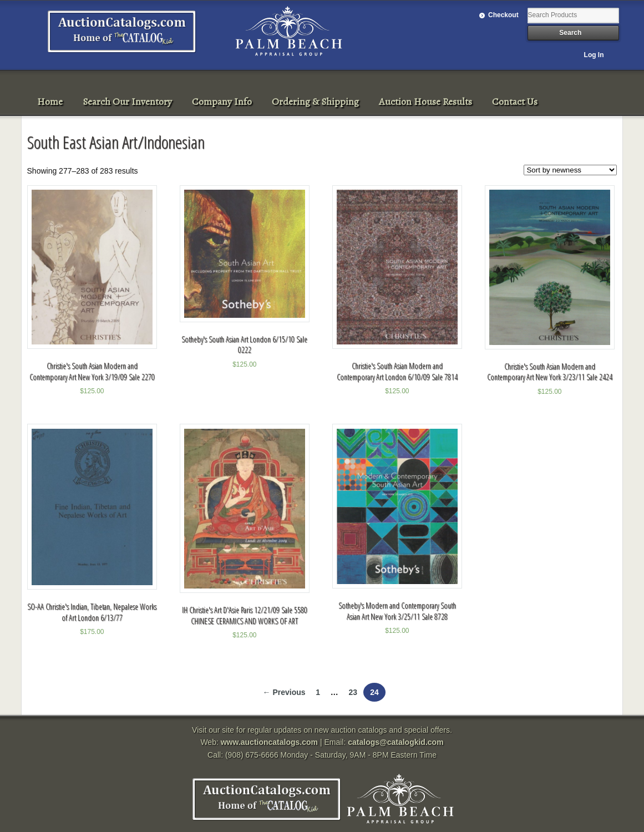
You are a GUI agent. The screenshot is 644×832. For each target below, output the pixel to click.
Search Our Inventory (127, 102)
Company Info (222, 102)
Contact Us (515, 102)
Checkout (503, 15)
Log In (594, 55)
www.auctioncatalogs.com (269, 742)
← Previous (284, 692)
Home (50, 102)
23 (353, 692)
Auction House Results (425, 102)
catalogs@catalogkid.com (395, 742)
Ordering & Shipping (315, 102)
